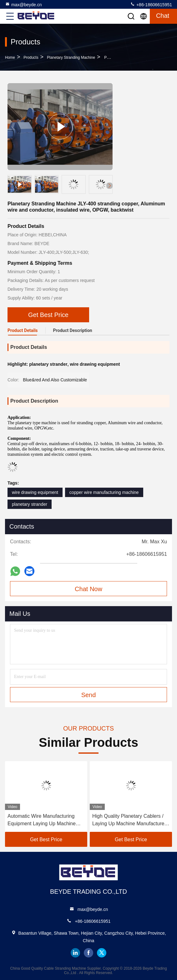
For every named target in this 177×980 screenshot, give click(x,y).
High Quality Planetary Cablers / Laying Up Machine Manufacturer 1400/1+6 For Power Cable (129, 820)
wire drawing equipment (35, 492)
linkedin (75, 953)
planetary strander (30, 504)
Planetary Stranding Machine (71, 58)
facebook (88, 953)
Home (10, 58)
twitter (102, 953)
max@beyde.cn (23, 4)
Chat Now (88, 589)
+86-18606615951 (151, 4)
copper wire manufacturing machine (104, 492)
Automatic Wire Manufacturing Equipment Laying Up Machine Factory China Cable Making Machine (42, 820)
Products (31, 58)
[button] (109, 186)
